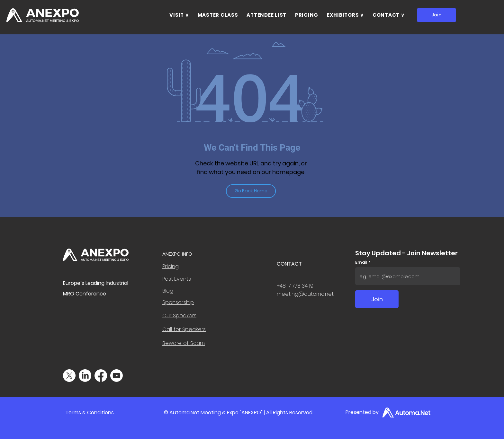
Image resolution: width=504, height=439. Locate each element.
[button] (179, 15)
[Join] (437, 15)
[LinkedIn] (85, 376)
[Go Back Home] (251, 191)
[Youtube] (117, 376)
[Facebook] (101, 376)
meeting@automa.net (305, 294)
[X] (69, 376)
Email (362, 262)
